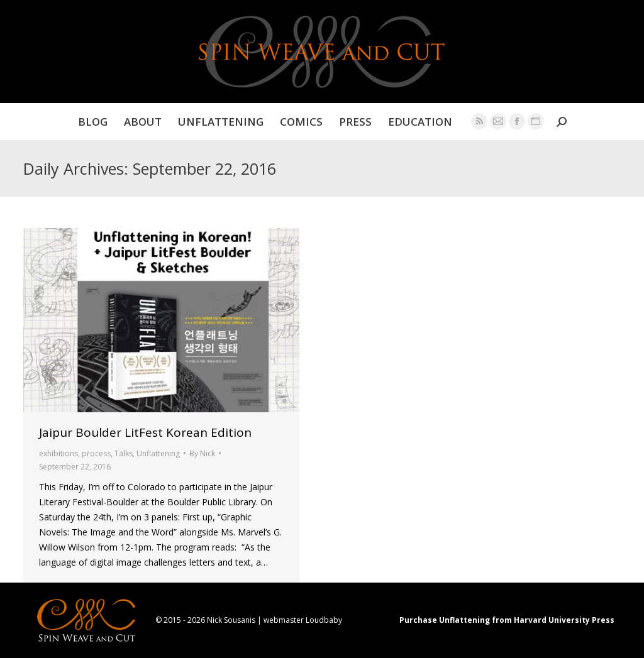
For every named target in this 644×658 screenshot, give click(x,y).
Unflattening (158, 453)
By (202, 453)
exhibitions (58, 453)
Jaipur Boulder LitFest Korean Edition (145, 432)
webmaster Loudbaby (303, 620)
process (96, 453)
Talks (124, 453)
